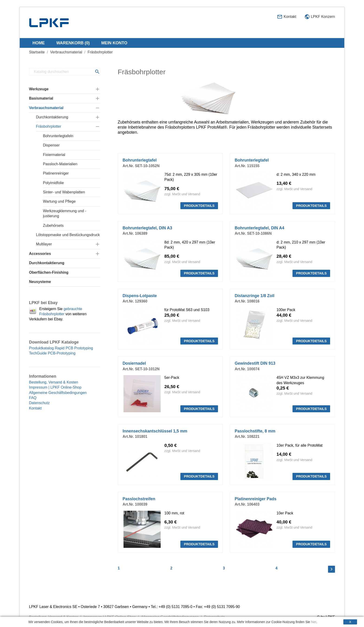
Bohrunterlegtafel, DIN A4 (259, 228)
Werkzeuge (39, 89)
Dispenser (51, 145)
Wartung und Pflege (59, 201)
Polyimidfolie (53, 183)
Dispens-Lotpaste (140, 296)
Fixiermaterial (54, 155)
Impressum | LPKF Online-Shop (55, 387)
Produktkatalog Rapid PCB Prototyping (61, 348)
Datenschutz (39, 403)
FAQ (33, 398)
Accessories (40, 254)
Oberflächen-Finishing (49, 272)
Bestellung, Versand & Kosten (54, 382)
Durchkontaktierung (52, 117)
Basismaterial (41, 98)
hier (314, 622)
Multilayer (44, 244)
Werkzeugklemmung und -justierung (65, 213)
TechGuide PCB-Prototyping (52, 353)
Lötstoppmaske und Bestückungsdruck (68, 235)
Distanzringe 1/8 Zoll (255, 296)
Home (39, 43)
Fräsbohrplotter (49, 126)
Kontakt (287, 17)
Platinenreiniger (56, 173)
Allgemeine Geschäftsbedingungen (58, 393)
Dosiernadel (134, 363)
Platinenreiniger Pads (256, 499)
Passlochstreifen (139, 499)
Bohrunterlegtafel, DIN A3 (147, 228)
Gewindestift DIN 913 (255, 363)
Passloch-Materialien (60, 164)
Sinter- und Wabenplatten (64, 192)
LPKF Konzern (320, 17)
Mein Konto (114, 43)
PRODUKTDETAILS (199, 206)
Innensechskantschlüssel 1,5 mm (155, 431)
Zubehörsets (53, 226)
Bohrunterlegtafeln (58, 136)
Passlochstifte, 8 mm (255, 431)
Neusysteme (40, 282)
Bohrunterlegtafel (140, 160)
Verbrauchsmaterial (46, 108)
